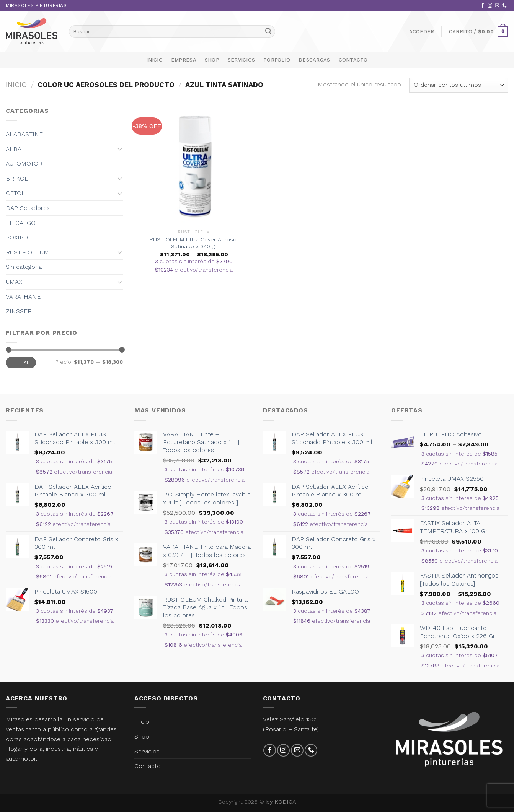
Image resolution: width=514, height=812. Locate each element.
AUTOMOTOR (24, 164)
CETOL (16, 193)
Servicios (241, 60)
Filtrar (21, 363)
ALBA (14, 149)
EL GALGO (21, 223)
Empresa (184, 60)
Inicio (154, 60)
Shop (212, 60)
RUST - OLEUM (27, 252)
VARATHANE (23, 297)
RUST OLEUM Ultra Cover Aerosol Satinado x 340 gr (194, 243)
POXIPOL (19, 237)
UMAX (14, 282)
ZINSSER (19, 311)
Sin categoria (24, 267)
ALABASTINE (24, 134)
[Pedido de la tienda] (459, 85)
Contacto (353, 60)
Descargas (314, 60)
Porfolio (277, 60)
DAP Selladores (28, 208)
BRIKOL (17, 178)
